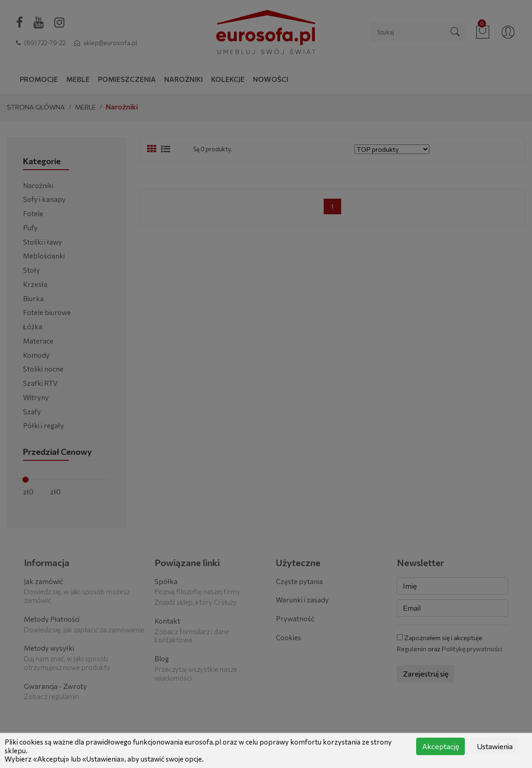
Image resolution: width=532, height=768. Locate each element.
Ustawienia (495, 746)
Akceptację (440, 746)
